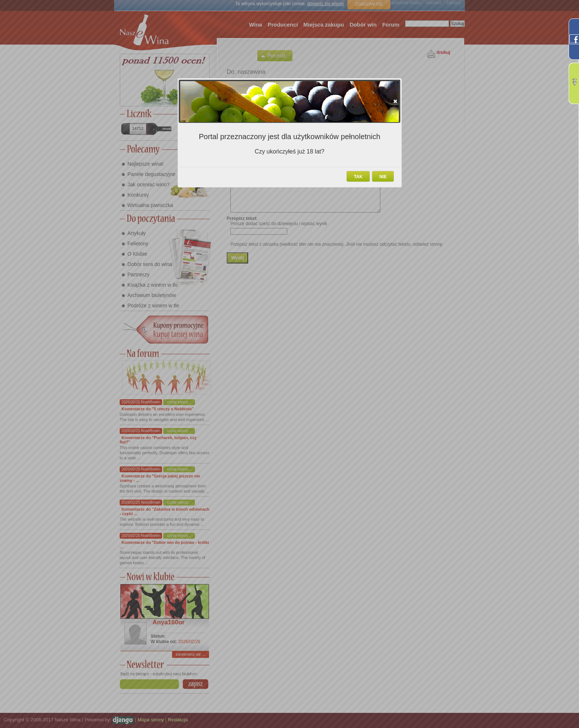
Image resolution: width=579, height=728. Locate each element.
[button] (395, 101)
